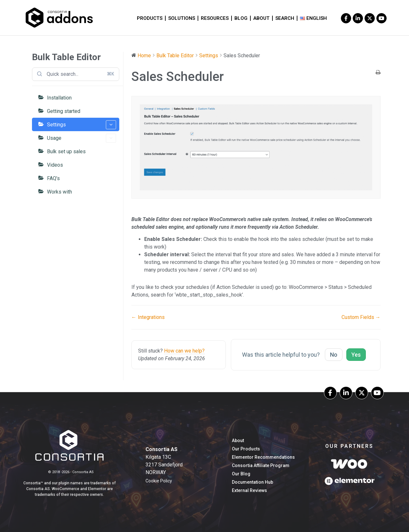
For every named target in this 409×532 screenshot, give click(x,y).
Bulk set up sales (66, 151)
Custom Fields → (361, 317)
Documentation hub (252, 482)
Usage (82, 138)
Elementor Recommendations (263, 457)
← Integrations (148, 317)
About (261, 18)
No (334, 355)
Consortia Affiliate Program (261, 465)
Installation (59, 98)
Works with (59, 192)
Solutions (182, 18)
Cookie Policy (159, 481)
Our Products (246, 449)
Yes (356, 355)
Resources (215, 18)
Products (150, 18)
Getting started (64, 111)
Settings (82, 125)
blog (241, 18)
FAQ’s (53, 178)
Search (285, 18)
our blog (241, 474)
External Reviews (249, 490)
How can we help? (184, 351)
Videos (55, 165)
